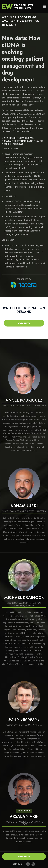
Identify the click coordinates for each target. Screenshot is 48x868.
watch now (24, 323)
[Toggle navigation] (44, 7)
